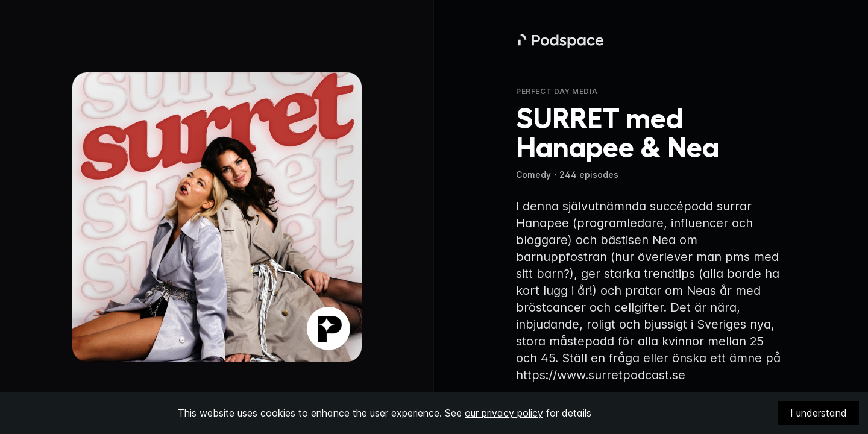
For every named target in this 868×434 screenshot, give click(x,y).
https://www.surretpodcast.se (601, 375)
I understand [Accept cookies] (819, 413)
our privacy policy (504, 413)
